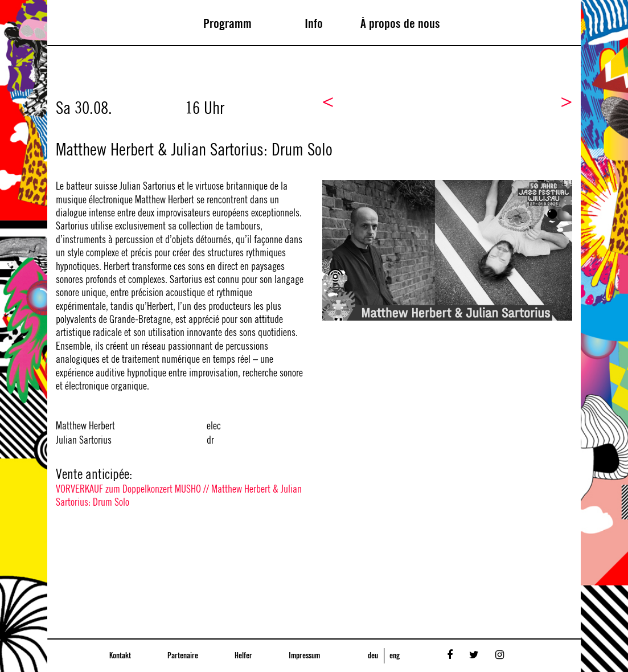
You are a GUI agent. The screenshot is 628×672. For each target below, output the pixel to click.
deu (373, 656)
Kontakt (120, 656)
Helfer (243, 656)
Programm (227, 24)
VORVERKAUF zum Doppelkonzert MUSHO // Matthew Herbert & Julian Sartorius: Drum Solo (179, 496)
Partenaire (183, 656)
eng (395, 656)
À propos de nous (400, 24)
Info (314, 24)
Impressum (304, 656)
